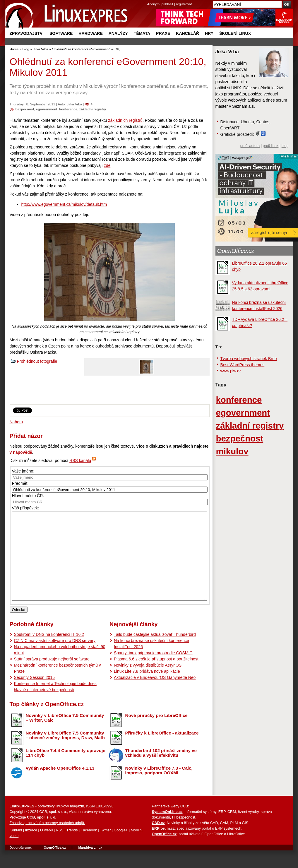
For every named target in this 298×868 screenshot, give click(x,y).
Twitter (105, 848)
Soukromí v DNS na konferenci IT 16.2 (49, 652)
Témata (142, 33)
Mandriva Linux (90, 865)
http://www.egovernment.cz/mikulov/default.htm (64, 204)
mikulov (232, 451)
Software (61, 33)
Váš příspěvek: (26, 508)
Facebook (89, 848)
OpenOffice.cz (236, 251)
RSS (60, 848)
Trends (72, 848)
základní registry (93, 109)
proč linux (271, 146)
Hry (209, 33)
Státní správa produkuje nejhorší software (52, 677)
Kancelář (187, 33)
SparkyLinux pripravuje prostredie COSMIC (153, 670)
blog (285, 146)
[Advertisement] (109, 394)
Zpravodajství (27, 33)
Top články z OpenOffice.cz (47, 722)
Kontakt (16, 848)
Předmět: (20, 483)
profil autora (250, 146)
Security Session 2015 (34, 695)
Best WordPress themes (243, 365)
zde (107, 165)
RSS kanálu (80, 460)
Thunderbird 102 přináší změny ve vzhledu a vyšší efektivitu (161, 771)
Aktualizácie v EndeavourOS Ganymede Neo (155, 695)
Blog (26, 49)
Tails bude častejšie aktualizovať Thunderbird (155, 652)
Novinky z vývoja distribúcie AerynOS (148, 683)
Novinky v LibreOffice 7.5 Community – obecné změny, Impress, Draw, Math (65, 753)
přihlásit (167, 4)
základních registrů (125, 120)
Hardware (90, 33)
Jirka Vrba (41, 49)
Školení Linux (235, 33)
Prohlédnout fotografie (37, 361)
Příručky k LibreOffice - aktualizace (162, 750)
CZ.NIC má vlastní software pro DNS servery (55, 658)
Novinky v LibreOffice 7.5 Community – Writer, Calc (65, 735)
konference (68, 109)
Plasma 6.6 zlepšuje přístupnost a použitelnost (156, 677)
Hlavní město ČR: (28, 496)
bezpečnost (25, 109)
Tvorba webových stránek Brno (249, 359)
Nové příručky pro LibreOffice (156, 733)
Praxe (163, 33)
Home (14, 49)
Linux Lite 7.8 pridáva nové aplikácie (147, 689)
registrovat (184, 4)
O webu (46, 848)
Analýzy (118, 33)
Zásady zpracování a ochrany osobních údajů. (47, 840)
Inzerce (31, 848)
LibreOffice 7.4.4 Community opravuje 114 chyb (66, 771)
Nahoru (16, 422)
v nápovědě (21, 452)
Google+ (121, 848)
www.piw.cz (231, 371)
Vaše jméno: (23, 471)
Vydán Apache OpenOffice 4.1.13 (60, 786)
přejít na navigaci (149, 0)
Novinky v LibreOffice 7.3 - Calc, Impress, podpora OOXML (159, 788)
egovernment (47, 109)
